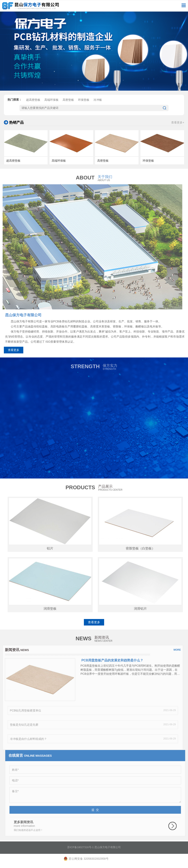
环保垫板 (84, 102)
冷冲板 (98, 102)
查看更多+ (178, 122)
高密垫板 (68, 102)
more (175, 650)
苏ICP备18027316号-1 (80, 849)
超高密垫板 (33, 102)
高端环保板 (51, 102)
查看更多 (14, 350)
